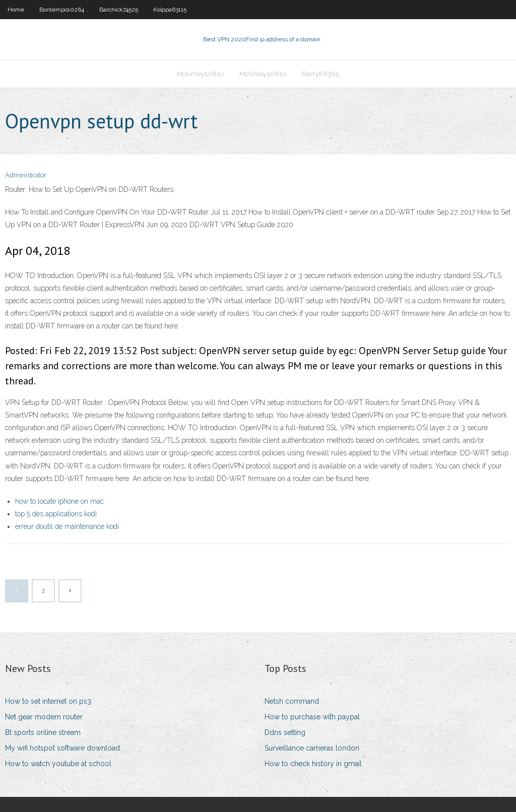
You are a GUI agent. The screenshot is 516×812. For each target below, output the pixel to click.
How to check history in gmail (313, 764)
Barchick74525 (119, 10)
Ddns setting (285, 732)
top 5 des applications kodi (56, 514)
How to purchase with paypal (312, 717)
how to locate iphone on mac (59, 501)
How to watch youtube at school (58, 764)
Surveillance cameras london (312, 748)
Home (16, 10)
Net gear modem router (44, 717)
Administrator (26, 175)
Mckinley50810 (201, 74)
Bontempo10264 (62, 10)
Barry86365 (320, 74)
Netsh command (292, 701)
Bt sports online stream (43, 732)
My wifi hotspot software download (62, 748)
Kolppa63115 (170, 10)
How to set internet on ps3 (48, 701)
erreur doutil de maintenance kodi (67, 526)
